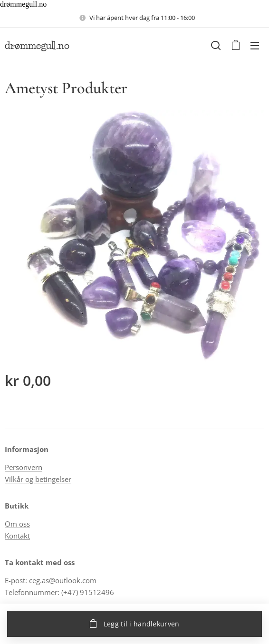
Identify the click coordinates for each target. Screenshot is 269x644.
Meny (255, 46)
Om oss (17, 524)
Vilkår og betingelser (38, 479)
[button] (216, 45)
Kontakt (17, 535)
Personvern (24, 467)
